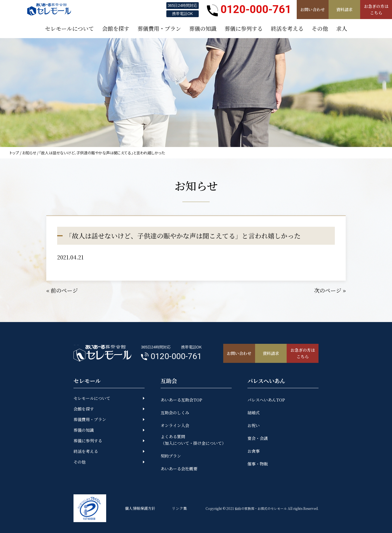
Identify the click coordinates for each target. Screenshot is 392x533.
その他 (80, 462)
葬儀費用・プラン (90, 419)
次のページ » (330, 290)
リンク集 (179, 508)
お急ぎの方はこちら (376, 9)
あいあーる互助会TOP (181, 400)
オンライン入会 (175, 425)
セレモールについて (92, 398)
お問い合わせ (313, 9)
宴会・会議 (258, 438)
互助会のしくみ (175, 413)
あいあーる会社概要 (179, 469)
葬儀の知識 (84, 430)
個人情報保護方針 (140, 508)
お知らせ (29, 153)
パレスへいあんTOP (266, 400)
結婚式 (254, 413)
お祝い (254, 425)
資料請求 (344, 9)
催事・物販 (258, 464)
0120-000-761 (249, 10)
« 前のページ (62, 290)
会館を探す (84, 409)
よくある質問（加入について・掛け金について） (193, 440)
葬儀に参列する (88, 441)
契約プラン (171, 456)
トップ (14, 153)
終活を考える (86, 451)
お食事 (254, 451)
